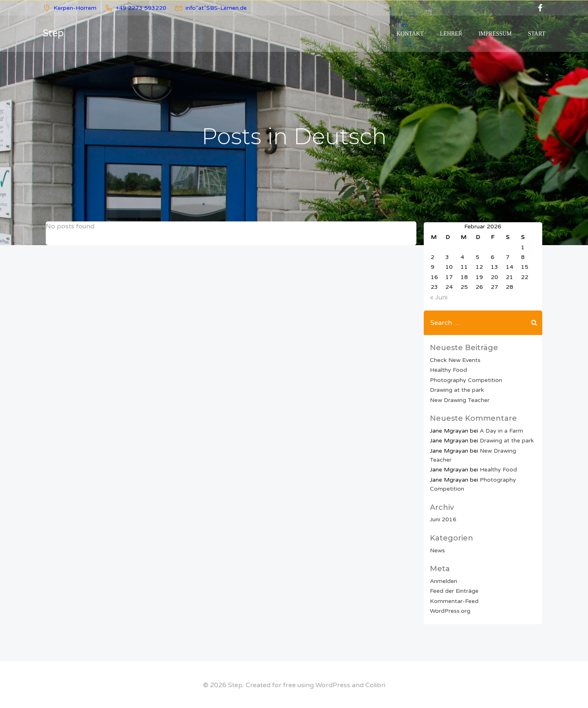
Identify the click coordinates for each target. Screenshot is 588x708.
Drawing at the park (456, 389)
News (437, 550)
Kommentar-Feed (454, 600)
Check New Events (455, 359)
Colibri (375, 684)
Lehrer (452, 34)
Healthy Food (448, 370)
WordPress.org (450, 610)
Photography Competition (466, 379)
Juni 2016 (443, 519)
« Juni (438, 297)
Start (537, 34)
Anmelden (443, 580)
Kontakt (410, 34)
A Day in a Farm (501, 430)
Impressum (495, 34)
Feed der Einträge (454, 591)
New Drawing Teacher (459, 399)
